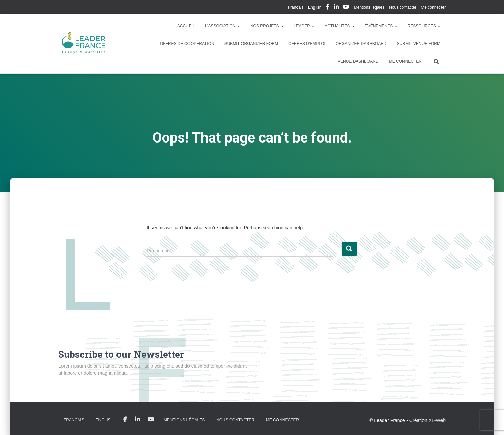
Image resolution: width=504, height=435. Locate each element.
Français (296, 7)
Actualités (339, 26)
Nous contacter (403, 7)
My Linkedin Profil (336, 8)
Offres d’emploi (307, 44)
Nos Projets (267, 26)
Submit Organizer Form (251, 44)
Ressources (424, 26)
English (315, 7)
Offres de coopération (187, 44)
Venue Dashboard (358, 61)
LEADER (304, 26)
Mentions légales (369, 7)
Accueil (186, 26)
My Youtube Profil (346, 8)
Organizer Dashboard (361, 44)
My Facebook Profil (328, 8)
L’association (223, 26)
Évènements (381, 26)
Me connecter (433, 7)
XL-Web (437, 420)
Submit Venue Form (419, 44)
